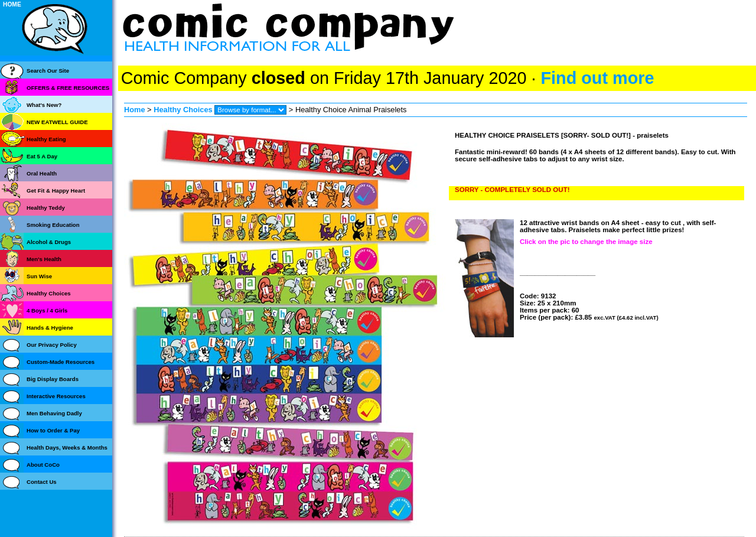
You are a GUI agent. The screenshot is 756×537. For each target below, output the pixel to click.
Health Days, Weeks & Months (67, 448)
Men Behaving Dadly (54, 413)
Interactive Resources (56, 396)
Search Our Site (48, 71)
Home (135, 110)
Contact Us (42, 482)
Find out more (597, 78)
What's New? (44, 105)
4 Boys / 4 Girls (47, 310)
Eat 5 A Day (42, 156)
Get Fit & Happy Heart (56, 191)
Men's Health (44, 259)
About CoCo (43, 465)
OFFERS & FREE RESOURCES (68, 88)
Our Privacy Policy (52, 345)
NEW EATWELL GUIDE (57, 122)
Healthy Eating (46, 139)
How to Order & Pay (53, 430)
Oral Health (42, 173)
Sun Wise (39, 276)
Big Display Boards (53, 379)
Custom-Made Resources (61, 362)
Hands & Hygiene (50, 328)
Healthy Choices (183, 110)
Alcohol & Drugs (49, 242)
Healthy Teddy (46, 208)
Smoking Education (53, 225)
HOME (12, 4)
